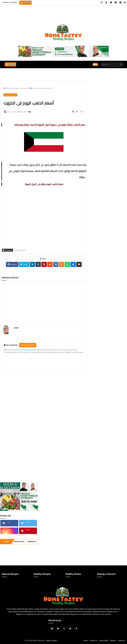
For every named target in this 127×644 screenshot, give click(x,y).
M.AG (16, 328)
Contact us (93, 641)
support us (121, 641)
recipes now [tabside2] (19, 542)
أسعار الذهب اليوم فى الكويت (41, 88)
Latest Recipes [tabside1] (6, 542)
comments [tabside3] (32, 542)
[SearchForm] (121, 65)
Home (7, 88)
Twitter (25, 264)
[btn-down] (82, 112)
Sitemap (113, 641)
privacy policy (104, 641)
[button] (25, 3)
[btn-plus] (77, 112)
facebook (13, 264)
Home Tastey (51, 641)
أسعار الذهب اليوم (20, 88)
